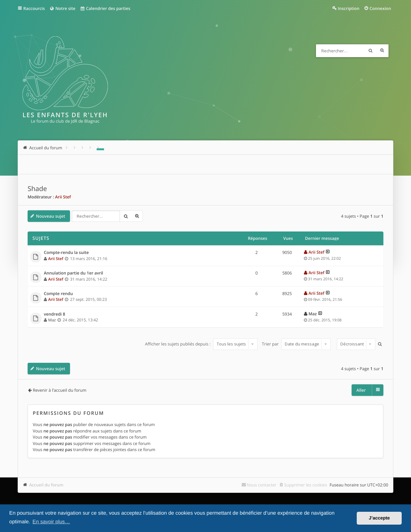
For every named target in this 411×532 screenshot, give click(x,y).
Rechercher (371, 51)
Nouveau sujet (51, 216)
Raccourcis (34, 8)
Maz (52, 320)
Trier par (297, 344)
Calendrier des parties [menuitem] (105, 8)
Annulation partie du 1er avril (74, 273)
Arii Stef (63, 197)
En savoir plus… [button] (51, 522)
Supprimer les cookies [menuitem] (306, 485)
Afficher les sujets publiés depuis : (201, 344)
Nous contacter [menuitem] (262, 485)
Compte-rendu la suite (66, 253)
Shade (37, 189)
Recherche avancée (382, 51)
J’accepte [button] (379, 518)
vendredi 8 (55, 314)
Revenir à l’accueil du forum (60, 390)
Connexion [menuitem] (380, 8)
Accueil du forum (46, 485)
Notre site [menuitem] (62, 8)
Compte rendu (58, 294)
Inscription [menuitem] (349, 8)
